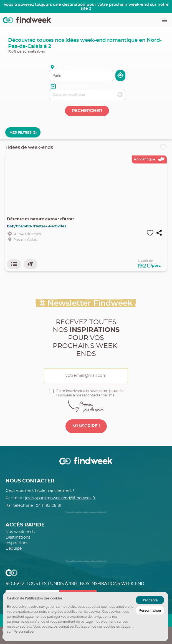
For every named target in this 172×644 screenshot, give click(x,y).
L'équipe (14, 549)
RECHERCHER (87, 111)
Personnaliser (150, 610)
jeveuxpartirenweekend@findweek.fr (60, 498)
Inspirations (17, 543)
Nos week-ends (20, 532)
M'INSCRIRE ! (86, 426)
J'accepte (150, 600)
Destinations (18, 537)
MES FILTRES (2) (23, 133)
